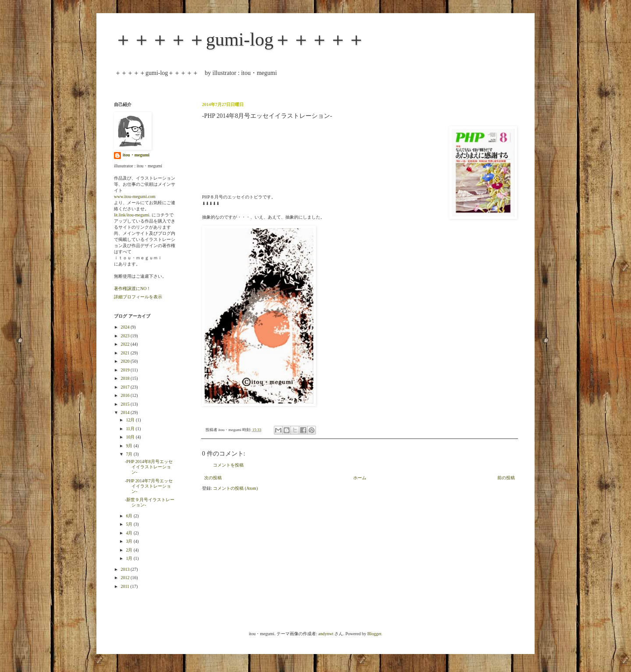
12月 (131, 420)
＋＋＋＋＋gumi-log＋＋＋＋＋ (240, 39)
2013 (126, 569)
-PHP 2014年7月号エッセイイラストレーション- (149, 486)
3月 (130, 541)
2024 (126, 327)
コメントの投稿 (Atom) (235, 488)
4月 (130, 533)
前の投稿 (506, 478)
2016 (126, 395)
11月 (131, 429)
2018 (126, 378)
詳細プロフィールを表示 (138, 297)
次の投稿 (213, 478)
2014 (126, 412)
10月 (131, 437)
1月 (130, 558)
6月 (130, 516)
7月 (130, 454)
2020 (126, 361)
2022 (126, 344)
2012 (126, 578)
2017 (126, 387)
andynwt (326, 634)
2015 (126, 404)
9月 (130, 446)
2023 (126, 336)
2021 (126, 353)
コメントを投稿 (228, 465)
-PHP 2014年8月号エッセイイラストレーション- (149, 467)
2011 (125, 586)
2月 (130, 550)
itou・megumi (136, 155)
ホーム (360, 478)
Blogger (374, 634)
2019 (126, 370)
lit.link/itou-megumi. (132, 215)
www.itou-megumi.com (135, 196)
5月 (130, 524)
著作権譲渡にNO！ (132, 288)
